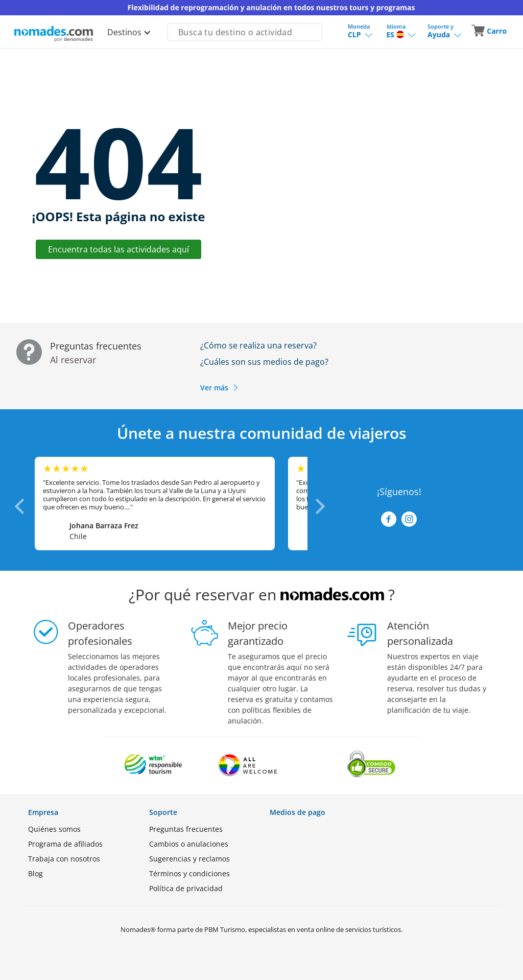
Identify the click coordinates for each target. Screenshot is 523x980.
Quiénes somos (54, 829)
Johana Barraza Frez (104, 526)
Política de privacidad (186, 888)
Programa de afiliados (65, 844)
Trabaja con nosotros (64, 859)
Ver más (220, 388)
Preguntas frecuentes (186, 829)
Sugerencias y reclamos (189, 859)
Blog (35, 873)
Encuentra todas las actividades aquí (118, 249)
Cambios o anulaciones (189, 844)
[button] (490, 31)
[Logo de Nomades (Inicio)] (54, 31)
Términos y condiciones (189, 873)
